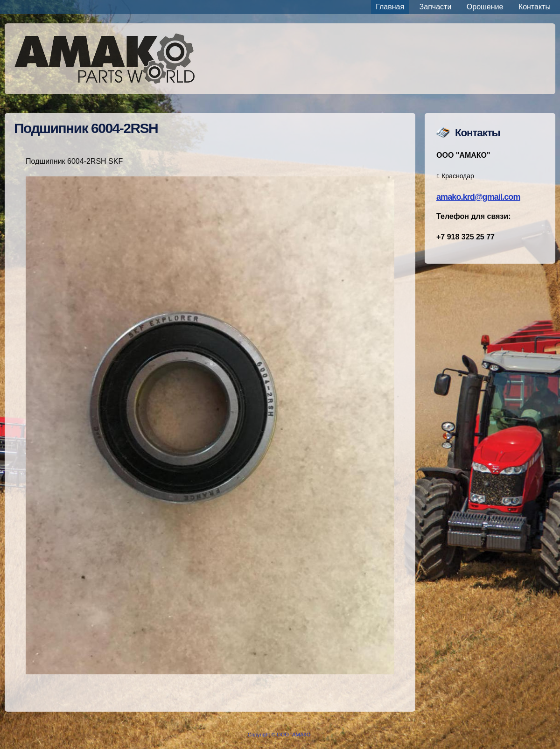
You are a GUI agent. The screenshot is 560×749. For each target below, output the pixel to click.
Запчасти (436, 7)
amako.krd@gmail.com (478, 197)
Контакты (535, 7)
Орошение (485, 7)
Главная (390, 7)
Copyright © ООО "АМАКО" (280, 735)
